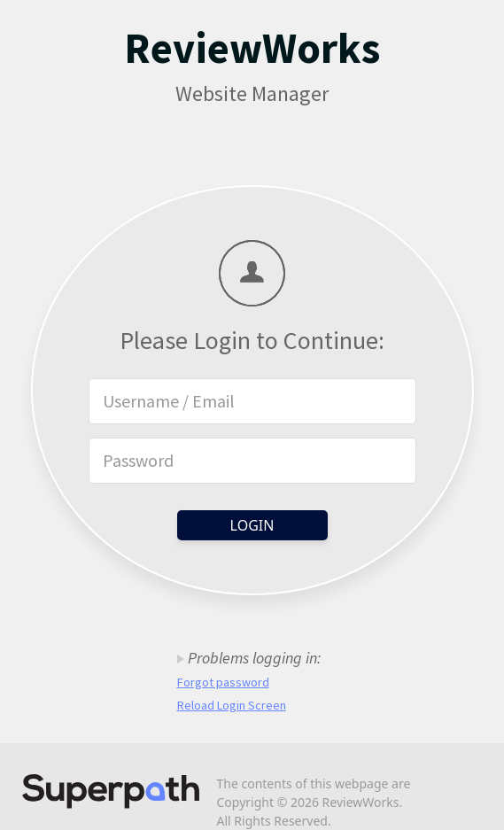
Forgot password (223, 682)
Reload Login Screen (232, 705)
